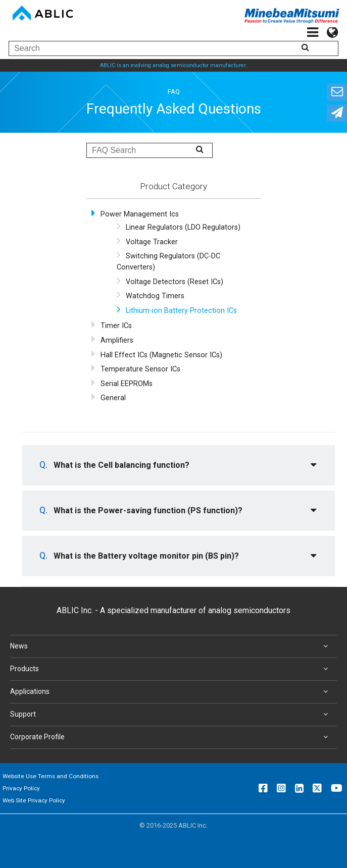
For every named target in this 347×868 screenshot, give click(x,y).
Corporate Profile (171, 737)
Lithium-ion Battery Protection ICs (181, 311)
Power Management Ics (140, 214)
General (113, 398)
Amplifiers (117, 340)
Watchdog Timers (155, 296)
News (171, 646)
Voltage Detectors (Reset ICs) (175, 282)
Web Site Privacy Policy (34, 800)
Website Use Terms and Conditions (51, 776)
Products (171, 669)
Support (171, 715)
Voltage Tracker (152, 242)
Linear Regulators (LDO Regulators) (183, 227)
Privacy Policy (21, 788)
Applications (171, 692)
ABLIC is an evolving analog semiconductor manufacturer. (173, 65)
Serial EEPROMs (127, 384)
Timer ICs (116, 326)
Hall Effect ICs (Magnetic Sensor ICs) (161, 355)
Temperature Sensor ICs (140, 369)
